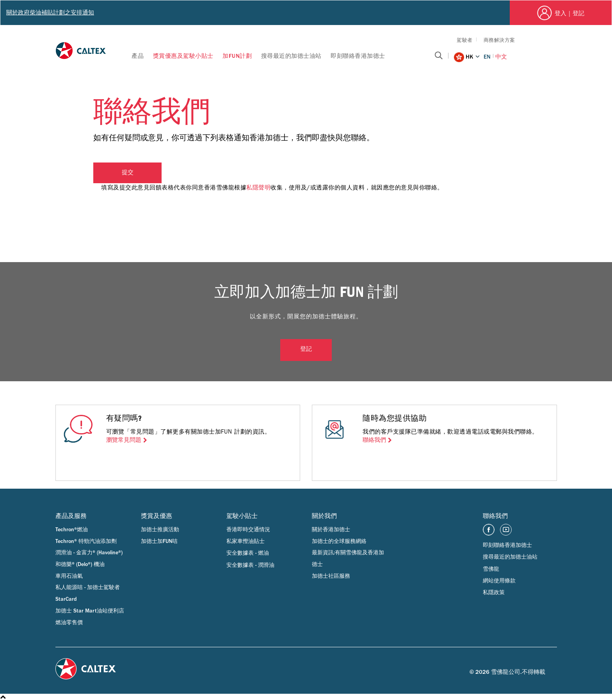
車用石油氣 (69, 576)
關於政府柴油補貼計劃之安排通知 (50, 12)
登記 (306, 350)
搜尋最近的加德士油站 (291, 56)
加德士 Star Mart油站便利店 (90, 611)
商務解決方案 (499, 40)
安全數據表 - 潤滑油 (250, 565)
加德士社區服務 (331, 576)
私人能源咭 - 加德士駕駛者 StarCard (88, 593)
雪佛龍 (491, 569)
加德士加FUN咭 (159, 541)
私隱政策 (494, 593)
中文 (501, 57)
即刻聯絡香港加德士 (358, 56)
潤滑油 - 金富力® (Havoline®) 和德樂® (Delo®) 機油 (89, 558)
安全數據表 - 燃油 (248, 553)
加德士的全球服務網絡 (339, 541)
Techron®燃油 (72, 530)
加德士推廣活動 (160, 530)
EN (487, 57)
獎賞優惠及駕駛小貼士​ (183, 56)
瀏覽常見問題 (124, 440)
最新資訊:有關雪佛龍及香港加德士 (348, 558)
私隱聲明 (258, 187)
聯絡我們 (374, 440)
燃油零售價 (69, 623)
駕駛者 (465, 40)
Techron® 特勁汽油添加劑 (86, 541)
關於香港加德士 (331, 530)
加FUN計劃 (237, 56)
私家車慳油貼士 (246, 541)
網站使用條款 (499, 581)
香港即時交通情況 (248, 530)
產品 (138, 56)
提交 (128, 173)
